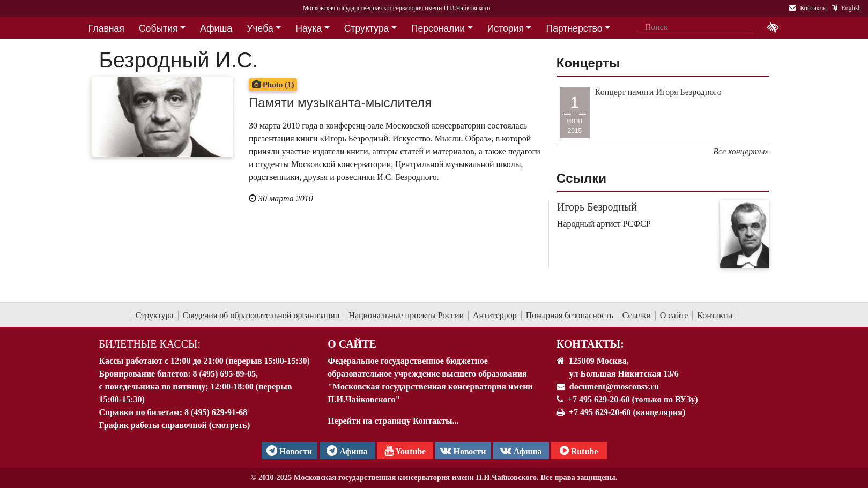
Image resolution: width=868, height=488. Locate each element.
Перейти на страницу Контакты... (393, 421)
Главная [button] (106, 28)
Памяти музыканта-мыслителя (340, 103)
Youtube (405, 451)
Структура (155, 315)
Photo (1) (273, 85)
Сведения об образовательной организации (261, 315)
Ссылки (637, 315)
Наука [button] (309, 28)
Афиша (521, 451)
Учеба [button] (260, 28)
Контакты (715, 315)
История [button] (506, 28)
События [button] (158, 28)
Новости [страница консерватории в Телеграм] (289, 451)
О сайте (674, 315)
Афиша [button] (216, 28)
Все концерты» (741, 151)
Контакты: (590, 344)
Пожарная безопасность (570, 315)
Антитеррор (495, 315)
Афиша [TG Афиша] (347, 451)
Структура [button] (366, 28)
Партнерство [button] (574, 28)
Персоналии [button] (438, 28)
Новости (463, 451)
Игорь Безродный (597, 207)
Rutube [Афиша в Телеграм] (579, 451)
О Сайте (352, 344)
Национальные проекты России (406, 315)
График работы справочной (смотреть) (175, 425)
